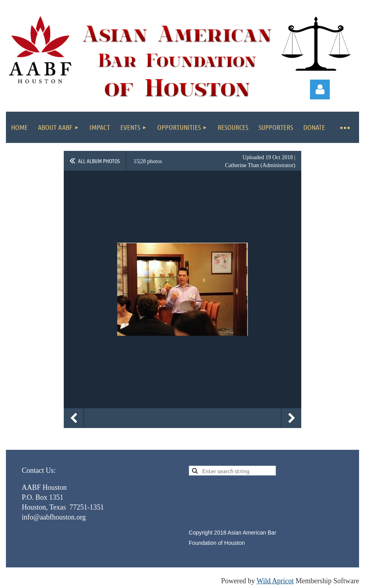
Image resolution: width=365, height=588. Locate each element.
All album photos (99, 161)
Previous (74, 418)
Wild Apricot (275, 581)
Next (291, 418)
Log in (320, 89)
